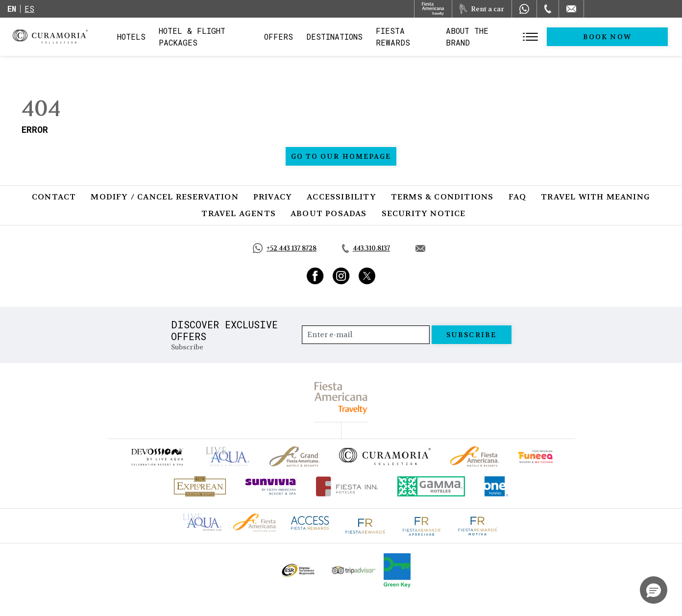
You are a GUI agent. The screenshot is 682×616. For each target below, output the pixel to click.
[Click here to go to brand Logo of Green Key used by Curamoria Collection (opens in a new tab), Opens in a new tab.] (397, 570)
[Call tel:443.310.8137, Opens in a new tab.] (366, 248)
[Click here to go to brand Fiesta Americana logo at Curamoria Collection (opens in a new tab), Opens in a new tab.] (255, 522)
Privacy (273, 197)
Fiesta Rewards (428, 37)
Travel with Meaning (596, 197)
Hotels (131, 37)
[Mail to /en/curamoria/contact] (571, 9)
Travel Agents (239, 213)
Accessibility (341, 197)
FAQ (518, 197)
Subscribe (471, 335)
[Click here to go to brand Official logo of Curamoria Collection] (385, 456)
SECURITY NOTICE (424, 213)
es (29, 9)
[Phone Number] (548, 9)
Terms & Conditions (442, 197)
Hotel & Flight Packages (214, 39)
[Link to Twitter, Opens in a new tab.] (367, 276)
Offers (297, 37)
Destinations (353, 37)
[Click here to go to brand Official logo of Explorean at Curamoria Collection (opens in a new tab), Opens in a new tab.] (200, 486)
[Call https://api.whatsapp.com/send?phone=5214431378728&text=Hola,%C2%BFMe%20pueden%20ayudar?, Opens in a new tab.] (285, 248)
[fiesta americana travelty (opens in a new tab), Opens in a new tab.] (341, 398)
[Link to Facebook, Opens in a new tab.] (315, 276)
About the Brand (511, 37)
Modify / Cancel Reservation (164, 197)
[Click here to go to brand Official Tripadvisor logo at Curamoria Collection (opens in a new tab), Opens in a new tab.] (354, 570)
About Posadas (329, 213)
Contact (54, 197)
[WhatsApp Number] (524, 9)
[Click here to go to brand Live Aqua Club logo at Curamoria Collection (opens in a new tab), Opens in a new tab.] (202, 521)
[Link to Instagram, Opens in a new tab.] (341, 276)
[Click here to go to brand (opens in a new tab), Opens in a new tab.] (157, 456)
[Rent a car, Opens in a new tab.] (482, 9)
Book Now (628, 37)
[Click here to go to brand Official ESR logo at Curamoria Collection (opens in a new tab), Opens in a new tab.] (298, 570)
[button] (654, 590)
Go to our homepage (341, 156)
